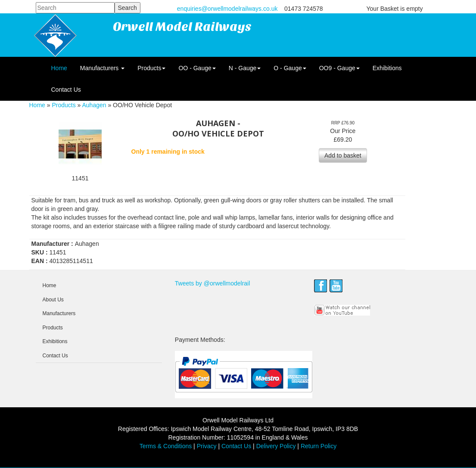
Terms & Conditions (166, 446)
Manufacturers (102, 68)
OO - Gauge (197, 68)
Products (151, 68)
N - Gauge (245, 68)
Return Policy (319, 446)
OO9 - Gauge (339, 68)
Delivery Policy (276, 446)
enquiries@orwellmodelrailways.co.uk (227, 9)
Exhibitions (387, 68)
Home (59, 68)
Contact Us (66, 90)
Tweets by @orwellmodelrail (213, 283)
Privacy (207, 446)
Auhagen (94, 105)
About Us (53, 300)
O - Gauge (290, 68)
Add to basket (343, 155)
